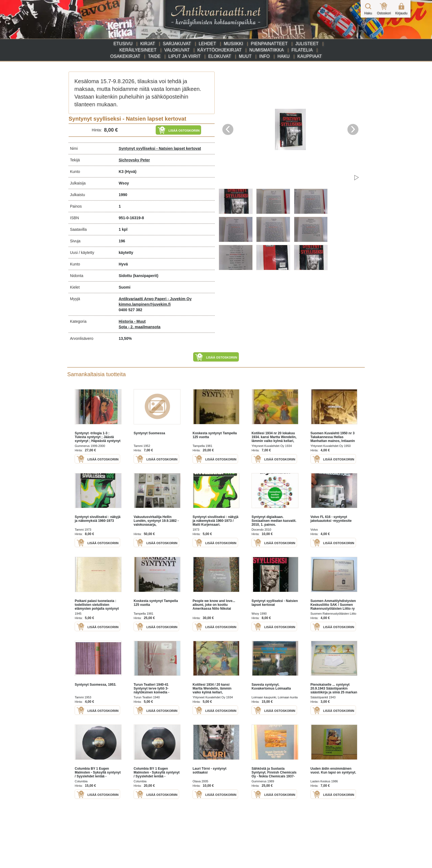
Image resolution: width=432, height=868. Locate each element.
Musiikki (233, 44)
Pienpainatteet (269, 44)
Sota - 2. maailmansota (140, 327)
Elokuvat (220, 56)
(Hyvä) (130, 172)
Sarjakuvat (177, 44)
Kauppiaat (310, 56)
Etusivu (123, 44)
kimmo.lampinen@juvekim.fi (145, 304)
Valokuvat (177, 50)
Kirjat (148, 44)
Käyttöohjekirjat (219, 50)
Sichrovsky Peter (134, 160)
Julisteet (307, 44)
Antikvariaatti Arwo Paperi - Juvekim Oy (155, 299)
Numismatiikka (267, 50)
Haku (283, 56)
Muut (245, 56)
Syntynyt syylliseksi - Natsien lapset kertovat (160, 148)
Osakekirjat (125, 56)
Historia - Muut (132, 321)
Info (264, 56)
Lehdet (207, 44)
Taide (154, 56)
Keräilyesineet (138, 50)
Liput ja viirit (184, 56)
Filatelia (302, 50)
